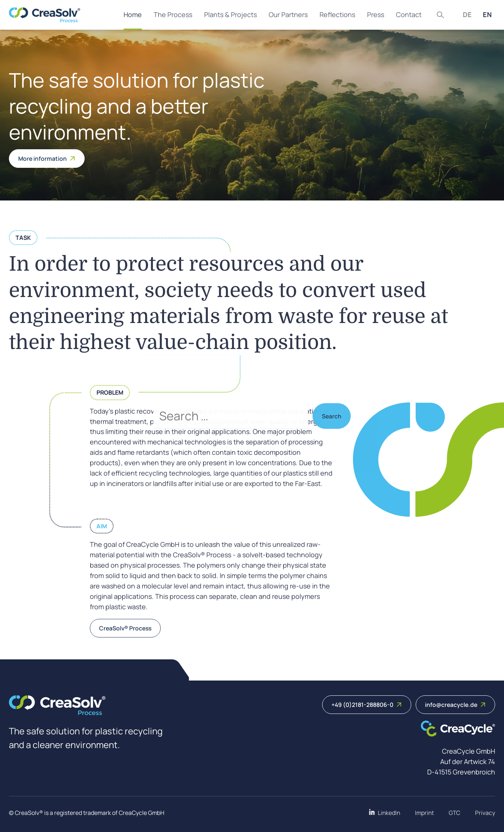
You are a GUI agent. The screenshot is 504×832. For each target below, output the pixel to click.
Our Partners (288, 14)
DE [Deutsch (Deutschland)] (467, 14)
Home (133, 14)
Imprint (424, 813)
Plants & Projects (230, 14)
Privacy (485, 813)
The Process (173, 14)
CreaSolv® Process (125, 628)
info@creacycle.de (455, 705)
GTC (454, 813)
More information (47, 159)
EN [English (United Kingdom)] (487, 14)
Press (376, 14)
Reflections (337, 14)
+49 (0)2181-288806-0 (367, 705)
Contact (409, 14)
